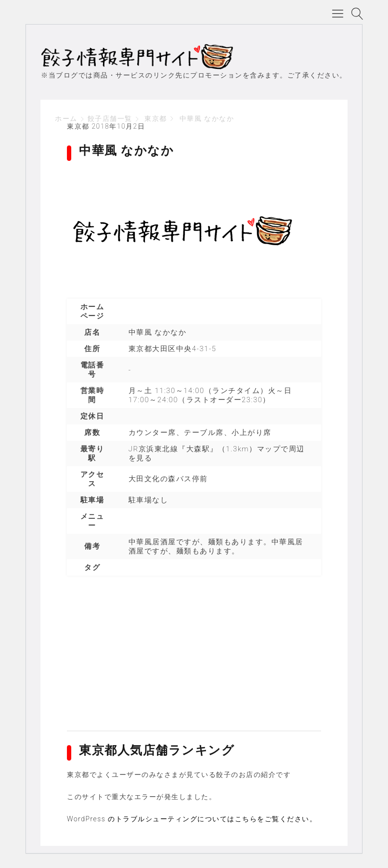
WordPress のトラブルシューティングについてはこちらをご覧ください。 (192, 819)
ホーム (66, 118)
